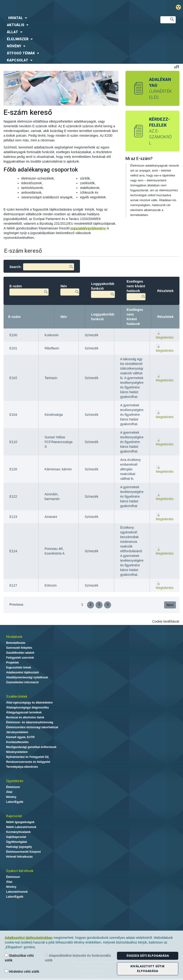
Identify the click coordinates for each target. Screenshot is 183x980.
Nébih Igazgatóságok (20, 822)
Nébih (62, 7)
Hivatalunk (14, 637)
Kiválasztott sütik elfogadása (148, 969)
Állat (9, 792)
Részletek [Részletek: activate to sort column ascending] (165, 317)
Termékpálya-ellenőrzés (22, 767)
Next (170, 605)
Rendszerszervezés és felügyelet (28, 762)
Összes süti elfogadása (148, 956)
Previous (16, 604)
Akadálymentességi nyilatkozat (27, 677)
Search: (42, 267)
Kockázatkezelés (17, 742)
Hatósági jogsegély (19, 847)
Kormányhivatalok (18, 832)
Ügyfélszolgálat (17, 842)
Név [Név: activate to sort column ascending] (64, 317)
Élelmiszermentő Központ (23, 852)
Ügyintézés (15, 781)
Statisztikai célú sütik (19, 958)
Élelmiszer (13, 787)
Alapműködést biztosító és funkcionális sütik (78, 958)
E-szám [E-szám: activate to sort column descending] (15, 317)
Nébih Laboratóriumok (21, 827)
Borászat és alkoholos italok (25, 717)
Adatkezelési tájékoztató (23, 672)
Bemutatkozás (16, 643)
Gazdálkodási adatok (20, 653)
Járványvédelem (17, 732)
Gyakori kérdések (20, 871)
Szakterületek (17, 696)
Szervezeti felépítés (19, 648)
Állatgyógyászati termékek (24, 712)
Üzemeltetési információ (22, 682)
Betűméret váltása (177, 67)
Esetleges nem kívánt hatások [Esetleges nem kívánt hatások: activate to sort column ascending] (135, 317)
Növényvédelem (17, 752)
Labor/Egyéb (15, 802)
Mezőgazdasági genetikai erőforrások (31, 747)
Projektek (12, 663)
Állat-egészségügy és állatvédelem (29, 703)
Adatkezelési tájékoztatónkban (29, 938)
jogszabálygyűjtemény (88, 228)
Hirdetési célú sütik (22, 971)
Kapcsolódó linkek (19, 668)
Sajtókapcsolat (16, 837)
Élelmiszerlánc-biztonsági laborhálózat (32, 727)
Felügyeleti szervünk (20, 658)
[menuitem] (76, 18)
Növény (11, 797)
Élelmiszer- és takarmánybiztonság (30, 722)
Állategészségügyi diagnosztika (27, 708)
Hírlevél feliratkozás (19, 857)
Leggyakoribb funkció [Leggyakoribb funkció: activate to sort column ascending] (103, 317)
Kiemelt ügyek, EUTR (20, 737)
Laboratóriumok (17, 892)
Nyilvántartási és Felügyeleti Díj (27, 757)
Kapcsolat (14, 816)
